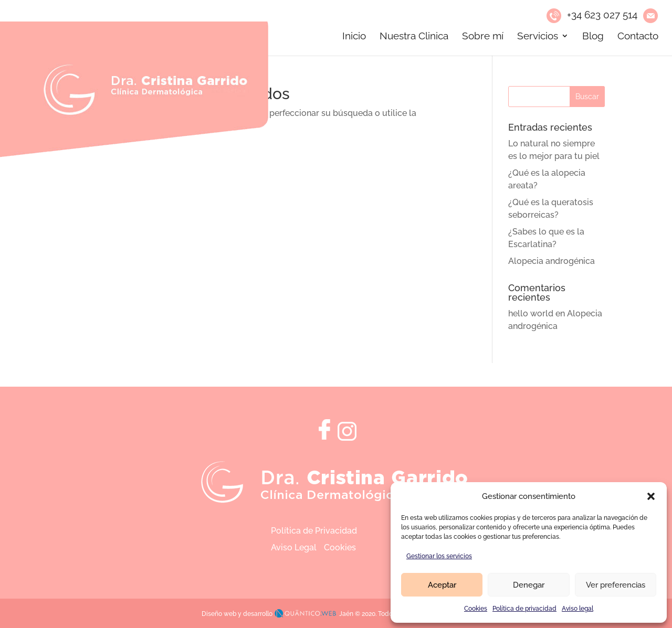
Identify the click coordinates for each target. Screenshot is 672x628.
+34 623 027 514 (602, 15)
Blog (593, 37)
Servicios (538, 37)
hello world (531, 313)
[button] (651, 496)
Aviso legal (577, 609)
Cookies (476, 609)
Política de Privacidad (314, 531)
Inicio (354, 37)
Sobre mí (483, 37)
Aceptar (442, 585)
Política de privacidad (524, 609)
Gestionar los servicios (439, 556)
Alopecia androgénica (552, 261)
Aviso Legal (294, 547)
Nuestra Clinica (414, 37)
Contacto (638, 37)
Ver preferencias (616, 585)
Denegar (529, 585)
